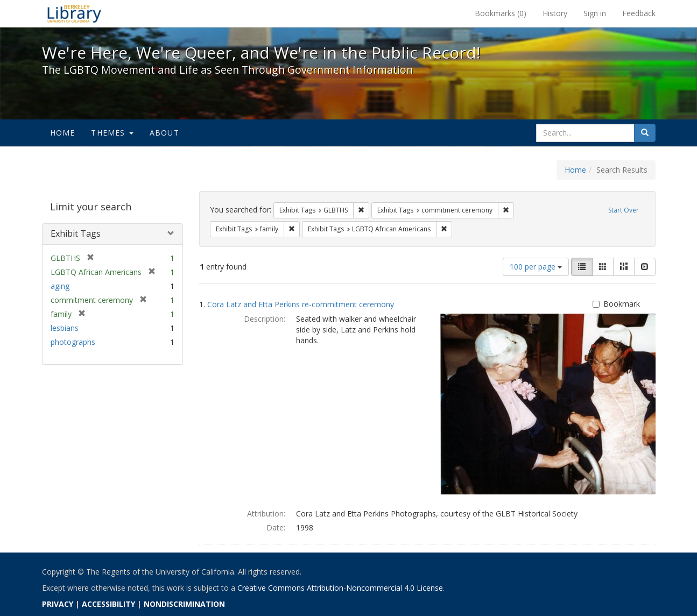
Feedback (639, 13)
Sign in (595, 13)
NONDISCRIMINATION (184, 604)
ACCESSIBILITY (108, 604)
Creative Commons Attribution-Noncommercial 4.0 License (340, 588)
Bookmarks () (501, 13)
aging (60, 286)
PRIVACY (58, 604)
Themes (112, 133)
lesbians (65, 328)
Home (63, 133)
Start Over (624, 210)
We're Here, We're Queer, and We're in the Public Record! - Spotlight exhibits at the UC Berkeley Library (74, 13)
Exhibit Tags (76, 233)
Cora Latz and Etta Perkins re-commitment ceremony (301, 304)
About (164, 133)
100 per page (536, 267)
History (555, 13)
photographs (73, 342)
